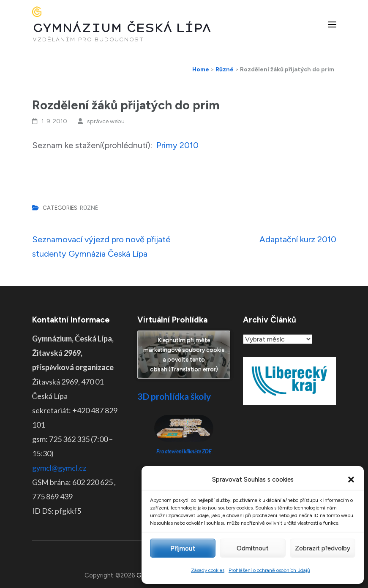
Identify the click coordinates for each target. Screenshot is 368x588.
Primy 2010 (177, 145)
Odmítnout (253, 548)
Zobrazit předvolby (323, 548)
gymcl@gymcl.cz (59, 468)
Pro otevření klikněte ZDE (184, 451)
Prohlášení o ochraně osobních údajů (269, 570)
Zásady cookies (208, 570)
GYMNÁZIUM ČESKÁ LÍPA (122, 28)
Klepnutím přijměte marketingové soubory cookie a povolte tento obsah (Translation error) (184, 355)
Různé (89, 208)
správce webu (106, 121)
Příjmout (183, 548)
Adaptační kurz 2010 (298, 239)
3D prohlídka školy (174, 396)
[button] (351, 480)
